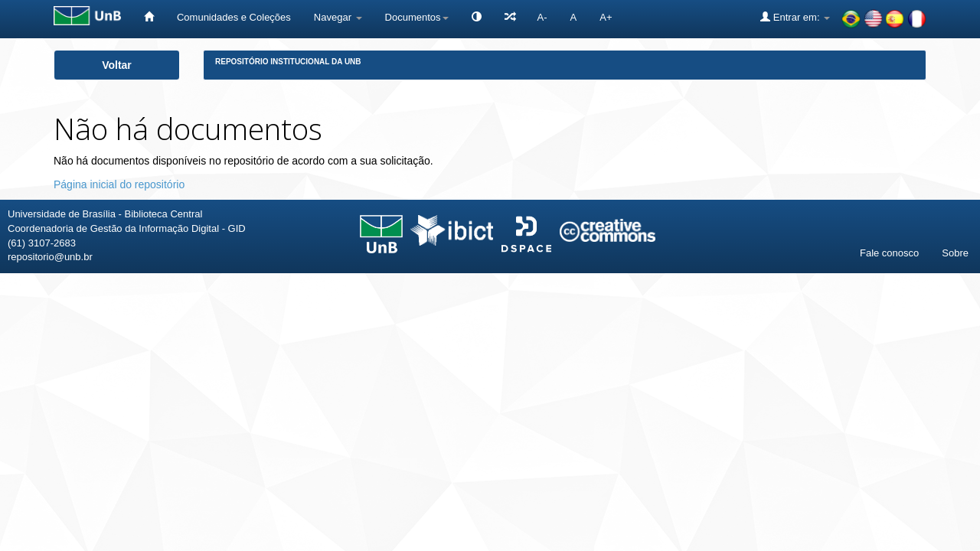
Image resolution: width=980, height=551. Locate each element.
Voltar (117, 65)
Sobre (955, 253)
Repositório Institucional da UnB (288, 62)
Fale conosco (889, 253)
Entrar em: (795, 17)
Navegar (338, 17)
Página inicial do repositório (119, 184)
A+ (606, 17)
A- (542, 17)
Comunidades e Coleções (234, 17)
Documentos (417, 17)
